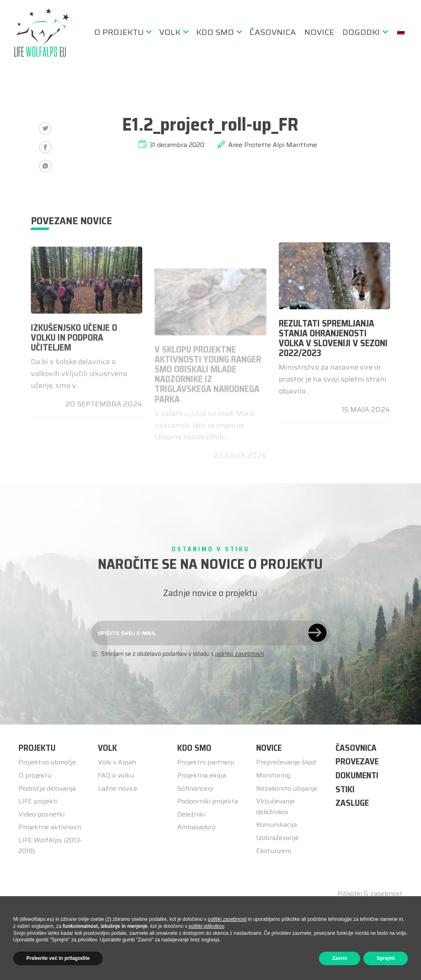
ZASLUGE (352, 803)
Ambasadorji (196, 827)
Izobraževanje (278, 838)
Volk (170, 32)
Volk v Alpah (117, 762)
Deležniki (191, 814)
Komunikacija (276, 825)
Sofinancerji (195, 788)
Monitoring (273, 775)
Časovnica (273, 32)
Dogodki (361, 32)
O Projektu (119, 32)
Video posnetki (42, 814)
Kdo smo (215, 32)
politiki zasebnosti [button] (227, 919)
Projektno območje (47, 762)
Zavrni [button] (340, 958)
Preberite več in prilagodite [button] (58, 958)
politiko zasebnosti (239, 654)
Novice (319, 32)
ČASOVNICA (356, 748)
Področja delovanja (47, 788)
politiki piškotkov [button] (206, 926)
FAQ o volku (116, 775)
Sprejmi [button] (386, 958)
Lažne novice (118, 788)
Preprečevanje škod (286, 762)
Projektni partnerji (206, 762)
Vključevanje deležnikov (275, 806)
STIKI (345, 789)
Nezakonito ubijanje (287, 788)
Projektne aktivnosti (50, 827)
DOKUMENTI (357, 775)
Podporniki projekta (208, 801)
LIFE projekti (38, 801)
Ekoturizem (274, 851)
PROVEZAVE (357, 761)
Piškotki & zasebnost (370, 894)
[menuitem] (123, 32)
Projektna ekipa (202, 775)
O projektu (35, 775)
